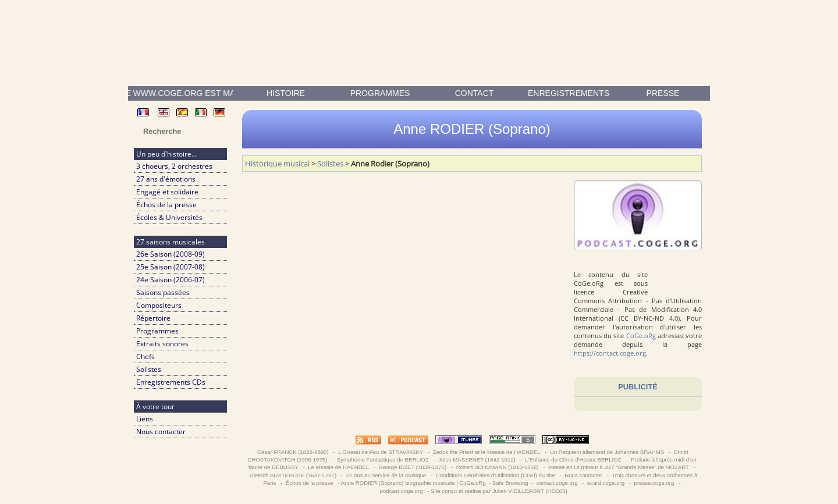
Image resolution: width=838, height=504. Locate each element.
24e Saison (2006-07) (171, 280)
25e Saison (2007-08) (171, 267)
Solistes (149, 369)
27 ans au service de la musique (386, 475)
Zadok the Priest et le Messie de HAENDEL (487, 452)
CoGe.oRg (641, 336)
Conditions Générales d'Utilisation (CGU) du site (495, 475)
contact (475, 93)
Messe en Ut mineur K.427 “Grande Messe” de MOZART (618, 467)
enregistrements (569, 93)
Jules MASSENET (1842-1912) (477, 459)
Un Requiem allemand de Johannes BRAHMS (607, 452)
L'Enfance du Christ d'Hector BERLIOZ (574, 459)
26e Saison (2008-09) (171, 254)
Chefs (145, 356)
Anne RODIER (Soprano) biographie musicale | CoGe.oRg (413, 483)
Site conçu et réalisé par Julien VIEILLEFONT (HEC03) (499, 491)
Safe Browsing (510, 483)
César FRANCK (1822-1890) (293, 452)
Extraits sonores (162, 344)
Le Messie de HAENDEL (339, 467)
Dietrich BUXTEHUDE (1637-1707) (293, 475)
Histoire (286, 93)
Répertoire (153, 318)
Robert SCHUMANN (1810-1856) (497, 467)
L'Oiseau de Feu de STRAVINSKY (380, 452)
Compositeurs (159, 305)
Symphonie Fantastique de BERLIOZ (383, 459)
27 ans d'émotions (166, 179)
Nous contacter (161, 432)
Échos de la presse (166, 205)
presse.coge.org (654, 483)
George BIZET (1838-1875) (413, 467)
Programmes (380, 93)
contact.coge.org (557, 483)
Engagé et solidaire (167, 192)
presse (663, 93)
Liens (145, 419)
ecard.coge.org (606, 483)
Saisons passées (163, 292)
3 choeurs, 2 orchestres (174, 166)
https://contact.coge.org (610, 353)
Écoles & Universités (169, 217)
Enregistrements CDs (171, 382)
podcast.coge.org (401, 491)
